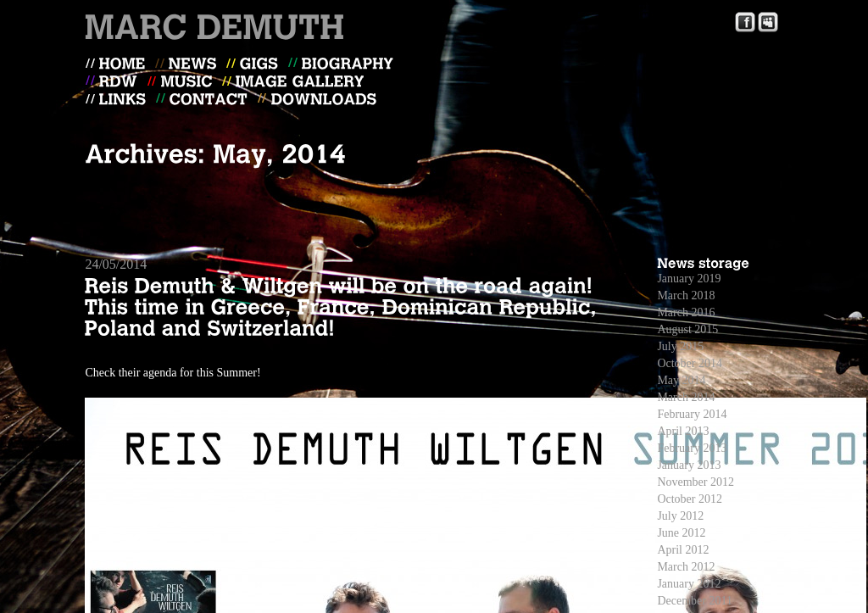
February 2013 (692, 448)
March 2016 (686, 312)
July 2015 (680, 346)
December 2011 (695, 601)
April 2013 (683, 431)
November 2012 (696, 482)
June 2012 (681, 533)
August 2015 (687, 329)
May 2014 (681, 380)
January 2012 (689, 584)
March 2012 (686, 567)
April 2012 (683, 550)
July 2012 (680, 516)
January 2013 (689, 465)
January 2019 (689, 279)
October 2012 (690, 499)
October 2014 (690, 363)
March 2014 (686, 397)
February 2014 (692, 414)
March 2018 (686, 295)
